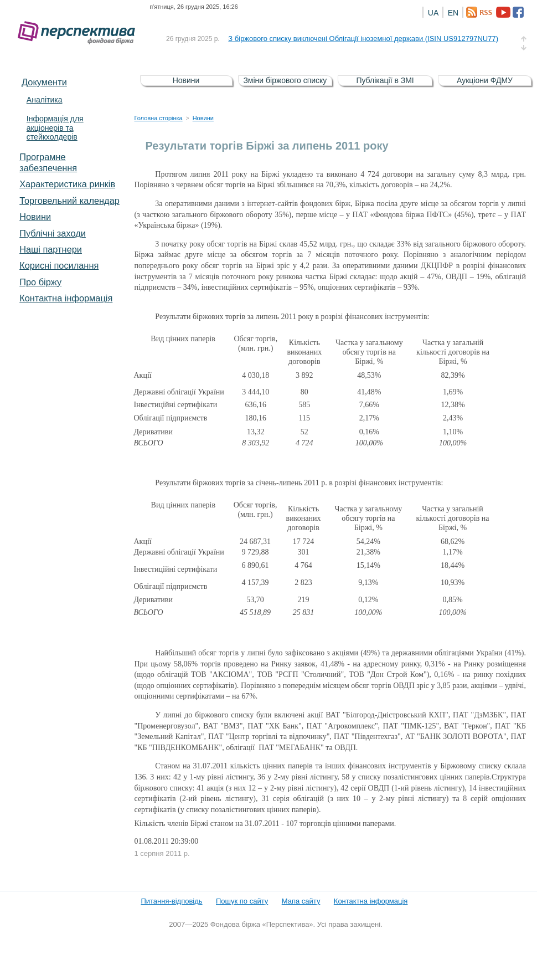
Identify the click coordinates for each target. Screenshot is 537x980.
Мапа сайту (301, 901)
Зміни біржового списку (285, 80)
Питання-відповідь (171, 901)
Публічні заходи (53, 233)
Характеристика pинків (67, 184)
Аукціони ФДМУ (485, 80)
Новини (35, 217)
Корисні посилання (59, 265)
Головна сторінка (159, 118)
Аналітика (45, 100)
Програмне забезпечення (48, 162)
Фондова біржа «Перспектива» (80, 33)
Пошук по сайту (242, 901)
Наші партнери (51, 249)
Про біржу (40, 282)
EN (453, 13)
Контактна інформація (66, 298)
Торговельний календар (69, 201)
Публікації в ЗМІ (385, 80)
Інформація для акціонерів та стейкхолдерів (55, 128)
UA (433, 13)
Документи (44, 82)
